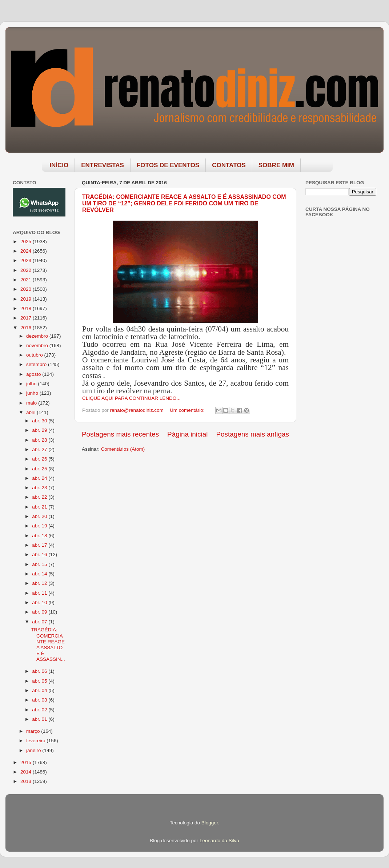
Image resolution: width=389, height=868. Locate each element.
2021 (27, 280)
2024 (27, 251)
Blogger (210, 823)
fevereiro (36, 741)
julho (32, 384)
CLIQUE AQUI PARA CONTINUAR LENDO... (131, 398)
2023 (27, 260)
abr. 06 (40, 671)
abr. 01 (40, 719)
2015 (27, 762)
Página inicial (187, 434)
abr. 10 (40, 602)
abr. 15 (40, 564)
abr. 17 (40, 545)
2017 (27, 318)
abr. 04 (40, 690)
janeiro (34, 750)
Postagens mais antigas (252, 434)
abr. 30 (40, 421)
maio (32, 403)
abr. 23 (40, 488)
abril (31, 412)
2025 (27, 242)
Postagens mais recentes (120, 434)
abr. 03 (40, 700)
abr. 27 (40, 449)
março (34, 731)
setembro (37, 364)
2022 (27, 270)
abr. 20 (40, 516)
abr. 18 (40, 536)
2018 (27, 308)
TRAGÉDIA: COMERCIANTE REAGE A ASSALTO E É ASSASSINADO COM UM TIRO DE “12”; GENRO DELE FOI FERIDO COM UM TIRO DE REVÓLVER (184, 203)
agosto (34, 374)
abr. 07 (40, 622)
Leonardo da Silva (219, 841)
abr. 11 (40, 593)
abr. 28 (40, 440)
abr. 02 (40, 710)
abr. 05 (40, 681)
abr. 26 (40, 459)
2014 (27, 772)
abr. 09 (40, 612)
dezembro (38, 336)
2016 (27, 328)
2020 (27, 289)
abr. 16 (40, 554)
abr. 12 (40, 583)
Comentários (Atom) (123, 449)
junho (33, 393)
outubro (35, 355)
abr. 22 (40, 497)
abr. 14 (40, 574)
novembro (38, 345)
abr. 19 (40, 526)
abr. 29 (40, 430)
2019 (27, 299)
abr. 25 (40, 469)
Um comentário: (188, 410)
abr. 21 (40, 507)
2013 (27, 781)
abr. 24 (40, 478)
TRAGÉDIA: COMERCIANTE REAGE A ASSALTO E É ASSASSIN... (48, 644)
